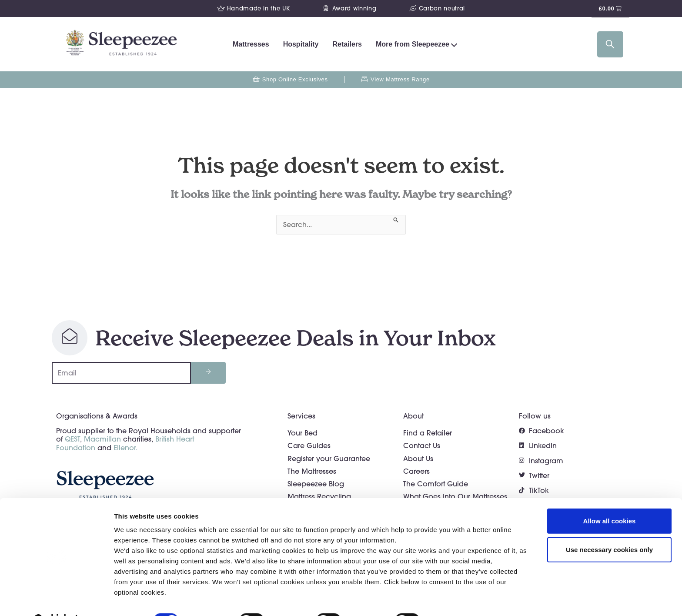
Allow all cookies (610, 499)
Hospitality (301, 44)
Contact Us (422, 445)
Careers (416, 471)
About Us (418, 459)
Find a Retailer (428, 433)
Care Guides (309, 445)
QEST (72, 439)
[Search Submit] (396, 219)
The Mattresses (312, 471)
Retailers (347, 44)
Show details (456, 599)
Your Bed (303, 433)
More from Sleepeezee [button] (413, 44)
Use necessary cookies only (609, 528)
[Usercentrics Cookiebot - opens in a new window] (56, 599)
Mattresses (251, 44)
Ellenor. (125, 448)
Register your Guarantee (329, 459)
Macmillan (102, 439)
